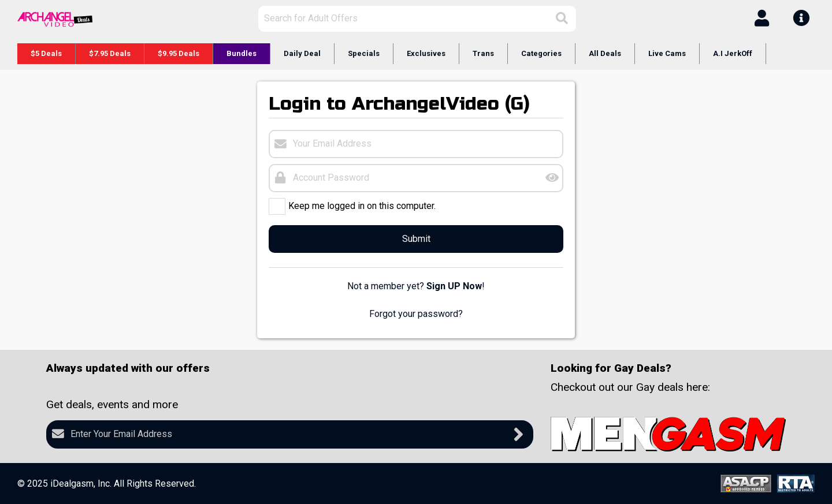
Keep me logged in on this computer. (362, 205)
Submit (416, 239)
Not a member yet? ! (416, 286)
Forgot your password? (416, 314)
